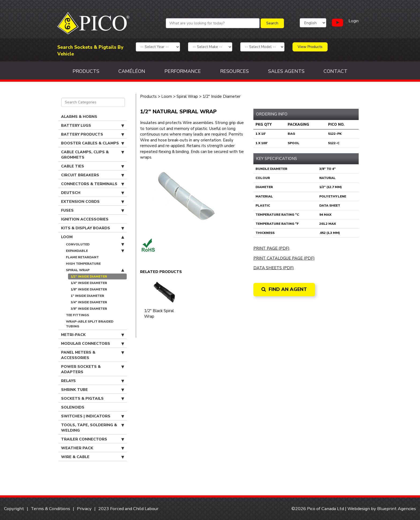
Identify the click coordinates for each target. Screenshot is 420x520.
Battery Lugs (93, 126)
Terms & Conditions (50, 509)
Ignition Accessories (85, 219)
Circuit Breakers (93, 175)
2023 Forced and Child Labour (128, 509)
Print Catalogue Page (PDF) (284, 258)
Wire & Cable (93, 457)
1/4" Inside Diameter (89, 283)
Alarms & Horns (79, 117)
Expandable (95, 251)
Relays (93, 381)
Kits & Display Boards (93, 228)
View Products (310, 47)
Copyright (14, 509)
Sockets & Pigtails (93, 399)
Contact (335, 71)
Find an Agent (284, 289)
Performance (183, 71)
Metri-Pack (93, 335)
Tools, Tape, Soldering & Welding (93, 428)
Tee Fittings (77, 315)
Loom (93, 237)
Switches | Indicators (93, 416)
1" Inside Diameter (87, 296)
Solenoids (73, 407)
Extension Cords (93, 202)
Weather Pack (93, 448)
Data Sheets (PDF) (274, 268)
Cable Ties (93, 166)
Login (354, 21)
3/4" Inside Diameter (89, 302)
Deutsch (93, 193)
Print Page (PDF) (271, 248)
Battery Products (93, 134)
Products (86, 71)
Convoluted (95, 244)
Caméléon (132, 71)
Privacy (84, 509)
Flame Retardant (82, 257)
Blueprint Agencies (397, 509)
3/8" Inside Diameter (89, 309)
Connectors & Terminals (93, 184)
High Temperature (83, 264)
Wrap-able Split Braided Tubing (90, 324)
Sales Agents (286, 71)
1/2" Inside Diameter (89, 276)
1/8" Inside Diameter (89, 289)
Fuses (93, 211)
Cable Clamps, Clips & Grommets (93, 155)
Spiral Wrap (95, 270)
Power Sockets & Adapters (93, 369)
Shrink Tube (93, 390)
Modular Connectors (93, 344)
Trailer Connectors (93, 439)
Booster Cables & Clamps (93, 143)
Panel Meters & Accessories (93, 355)
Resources (235, 71)
